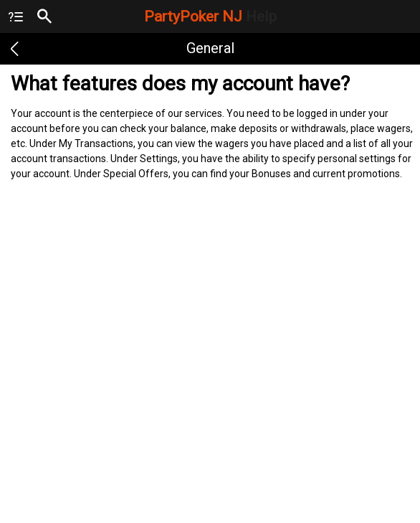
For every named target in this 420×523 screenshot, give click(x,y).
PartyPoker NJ (210, 17)
